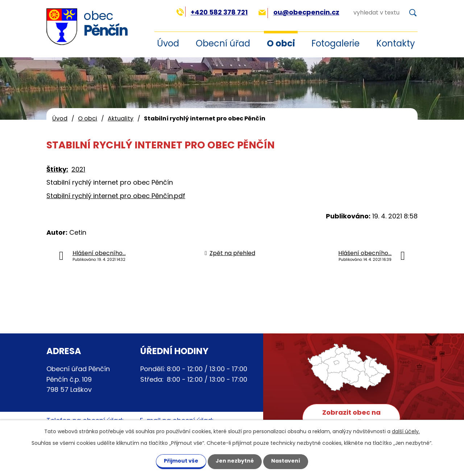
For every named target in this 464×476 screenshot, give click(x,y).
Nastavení (286, 461)
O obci (281, 43)
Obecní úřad (223, 43)
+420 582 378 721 (212, 12)
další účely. (406, 431)
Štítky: (57, 169)
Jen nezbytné (235, 461)
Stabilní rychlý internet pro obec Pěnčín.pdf (116, 196)
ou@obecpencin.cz (299, 12)
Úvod (60, 118)
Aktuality (121, 118)
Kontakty (396, 43)
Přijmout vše (181, 461)
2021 (78, 169)
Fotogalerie (335, 43)
